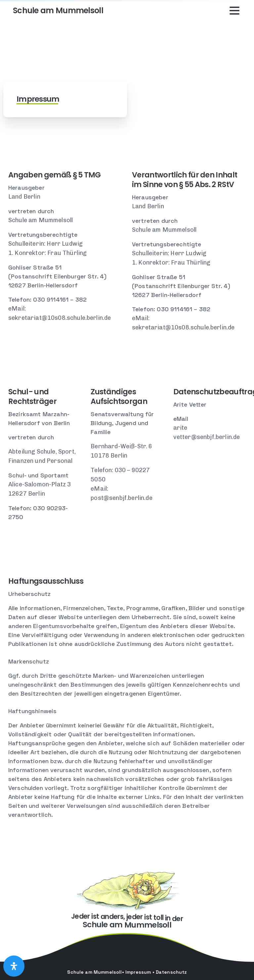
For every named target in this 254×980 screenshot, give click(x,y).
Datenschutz (171, 972)
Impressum (138, 972)
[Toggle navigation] (234, 11)
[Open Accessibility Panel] (14, 966)
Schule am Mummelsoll (58, 10)
